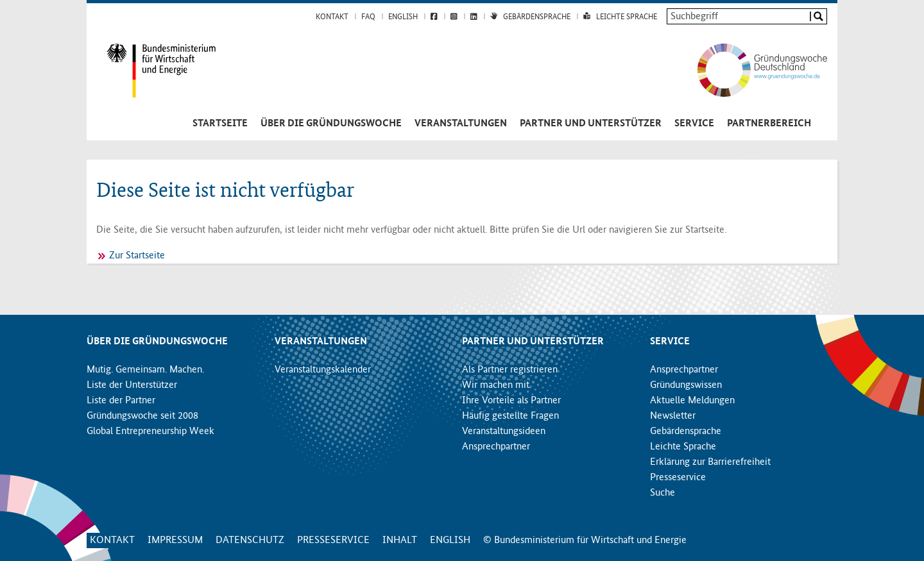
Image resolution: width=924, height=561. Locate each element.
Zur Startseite (137, 256)
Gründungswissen (686, 385)
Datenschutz (250, 540)
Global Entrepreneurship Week (150, 431)
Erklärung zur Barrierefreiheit (710, 462)
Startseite (220, 124)
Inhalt (400, 540)
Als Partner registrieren (510, 370)
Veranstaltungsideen (504, 431)
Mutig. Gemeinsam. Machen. (145, 370)
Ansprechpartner (496, 447)
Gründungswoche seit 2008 (142, 416)
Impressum (175, 540)
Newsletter (673, 416)
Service (694, 124)
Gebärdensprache (537, 17)
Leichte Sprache (627, 17)
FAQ (368, 17)
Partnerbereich (769, 124)
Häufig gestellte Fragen (510, 416)
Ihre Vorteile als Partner (511, 401)
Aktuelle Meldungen (692, 401)
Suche (663, 493)
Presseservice (678, 478)
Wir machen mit (496, 385)
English (403, 17)
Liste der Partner (121, 401)
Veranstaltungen (461, 124)
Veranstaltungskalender (323, 370)
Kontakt (332, 17)
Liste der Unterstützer (132, 385)
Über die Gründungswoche (331, 124)
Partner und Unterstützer (591, 124)
